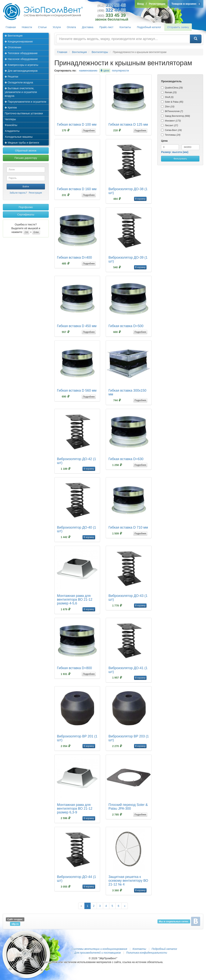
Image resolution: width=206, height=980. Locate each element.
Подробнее (89, 131)
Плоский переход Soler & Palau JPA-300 (128, 807)
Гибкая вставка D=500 (126, 326)
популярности (120, 71)
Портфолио (26, 207)
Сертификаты (26, 214)
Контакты (125, 27)
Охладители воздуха (19, 82)
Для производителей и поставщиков (98, 953)
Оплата (71, 27)
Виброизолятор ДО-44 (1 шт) (77, 879)
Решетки (11, 77)
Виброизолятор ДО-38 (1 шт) (128, 191)
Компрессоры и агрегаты (21, 65)
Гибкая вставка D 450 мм (77, 326)
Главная (11, 27)
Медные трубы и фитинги (22, 143)
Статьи (42, 27)
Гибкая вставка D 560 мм (77, 390)
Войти (26, 187)
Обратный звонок (26, 151)
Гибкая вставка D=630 (126, 459)
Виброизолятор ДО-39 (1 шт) (128, 259)
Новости (27, 27)
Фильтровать (180, 159)
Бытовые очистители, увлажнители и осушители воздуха (21, 92)
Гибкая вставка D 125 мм (128, 125)
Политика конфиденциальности (147, 953)
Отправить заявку (178, 27)
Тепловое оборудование (21, 53)
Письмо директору (26, 158)
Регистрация (35, 193)
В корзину (140, 199)
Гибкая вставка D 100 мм (77, 125)
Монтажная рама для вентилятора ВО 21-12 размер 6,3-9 (75, 809)
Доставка (88, 27)
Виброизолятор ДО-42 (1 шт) (77, 461)
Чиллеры (10, 119)
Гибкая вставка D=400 (74, 257)
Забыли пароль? (18, 193)
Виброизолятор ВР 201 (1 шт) (77, 738)
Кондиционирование (19, 42)
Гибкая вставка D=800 (74, 668)
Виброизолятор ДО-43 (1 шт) (128, 598)
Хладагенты (12, 131)
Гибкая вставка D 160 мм (77, 189)
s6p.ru (15, 924)
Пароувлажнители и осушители (25, 102)
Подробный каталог (149, 27)
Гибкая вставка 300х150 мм (127, 392)
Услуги (57, 27)
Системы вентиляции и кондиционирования (99, 949)
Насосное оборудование (21, 59)
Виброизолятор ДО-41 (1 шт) (128, 670)
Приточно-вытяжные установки (24, 113)
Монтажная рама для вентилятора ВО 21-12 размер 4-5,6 (75, 600)
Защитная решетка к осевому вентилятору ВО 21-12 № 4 (128, 881)
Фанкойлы (11, 125)
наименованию (88, 71)
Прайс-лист (106, 27)
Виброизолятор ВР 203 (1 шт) (128, 738)
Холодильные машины (19, 137)
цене (105, 71)
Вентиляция (14, 36)
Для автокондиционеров (21, 71)
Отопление (13, 47)
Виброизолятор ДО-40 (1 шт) (77, 529)
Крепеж (11, 108)
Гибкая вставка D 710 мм (128, 527)
